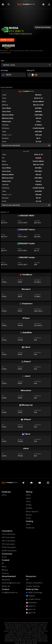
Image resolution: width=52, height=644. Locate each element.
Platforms (30, 528)
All (3, 563)
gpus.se (31, 609)
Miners (29, 515)
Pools (28, 518)
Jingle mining (33, 599)
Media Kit (6, 586)
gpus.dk (31, 613)
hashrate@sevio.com (11, 583)
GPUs (4, 495)
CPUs (28, 502)
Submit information (34, 583)
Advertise (6, 580)
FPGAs (29, 505)
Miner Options (32, 512)
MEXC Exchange (34, 593)
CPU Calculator (8, 544)
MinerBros (32, 603)
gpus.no (31, 606)
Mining (5, 570)
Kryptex (30, 596)
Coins (4, 557)
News (4, 567)
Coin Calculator (9, 534)
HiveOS (38, 158)
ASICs (28, 498)
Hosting (5, 573)
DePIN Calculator (9, 551)
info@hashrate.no (10, 593)
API (27, 580)
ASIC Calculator (9, 541)
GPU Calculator (8, 537)
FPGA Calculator (9, 547)
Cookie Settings (33, 586)
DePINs (29, 508)
